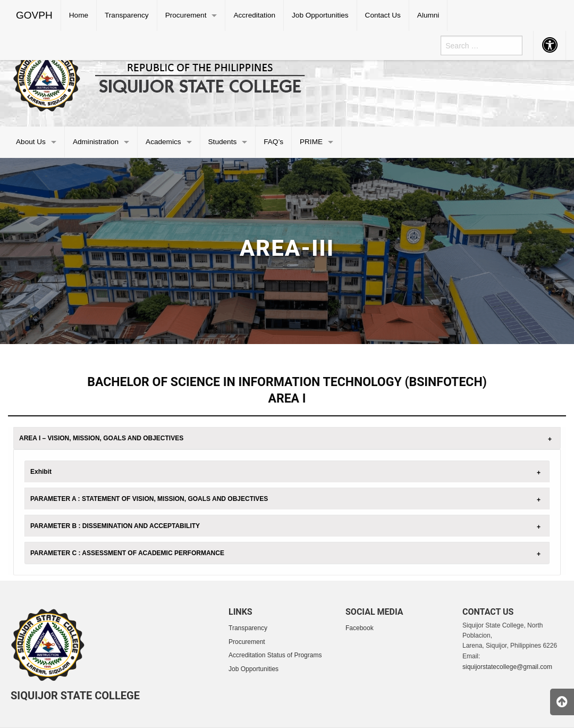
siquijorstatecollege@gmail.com (507, 667)
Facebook (360, 628)
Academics (163, 142)
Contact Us (383, 15)
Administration (96, 142)
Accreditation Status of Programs (275, 655)
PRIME (311, 142)
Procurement (186, 15)
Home (79, 15)
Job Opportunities (320, 15)
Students (223, 142)
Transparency (127, 15)
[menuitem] (35, 15)
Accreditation (254, 15)
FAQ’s (273, 142)
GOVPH (34, 15)
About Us (31, 142)
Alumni (428, 15)
